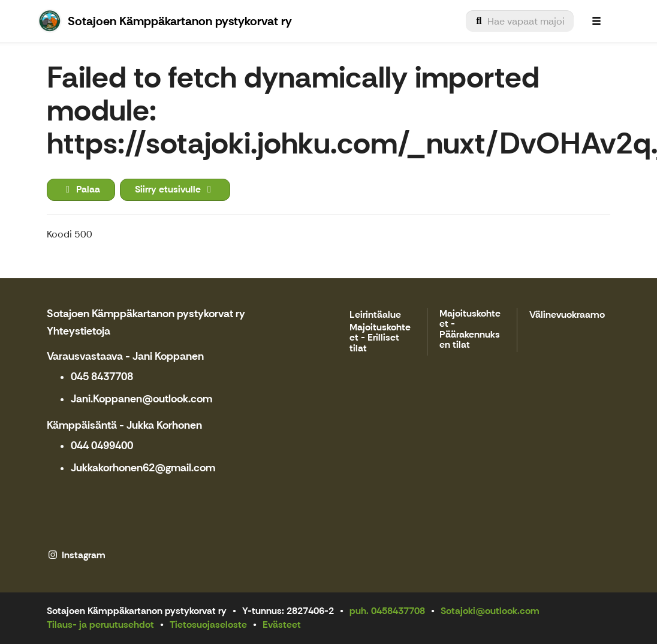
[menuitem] (520, 21)
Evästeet (282, 625)
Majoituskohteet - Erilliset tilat (380, 338)
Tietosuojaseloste (208, 625)
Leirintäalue (375, 315)
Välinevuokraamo (567, 315)
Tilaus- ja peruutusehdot (100, 625)
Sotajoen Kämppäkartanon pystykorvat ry (146, 314)
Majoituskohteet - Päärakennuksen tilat (470, 330)
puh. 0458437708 (387, 611)
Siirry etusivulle (175, 189)
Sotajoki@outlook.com (490, 611)
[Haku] (520, 21)
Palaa (81, 189)
